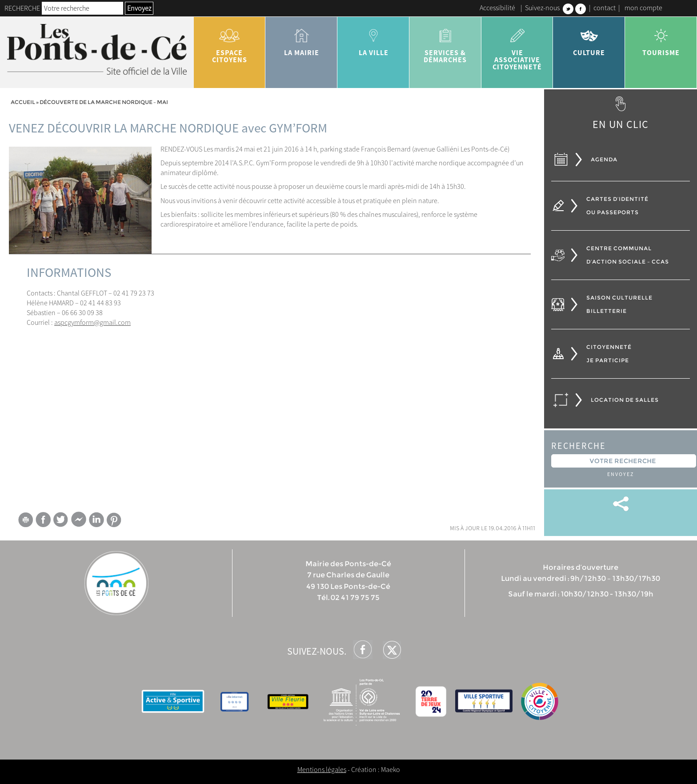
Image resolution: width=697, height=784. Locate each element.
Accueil (23, 102)
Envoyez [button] (139, 8)
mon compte (643, 8)
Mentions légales (322, 769)
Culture (589, 39)
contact (605, 8)
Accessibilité (497, 8)
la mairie (301, 39)
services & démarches (445, 43)
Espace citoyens (230, 43)
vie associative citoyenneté (517, 46)
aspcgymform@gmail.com (92, 322)
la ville (373, 39)
